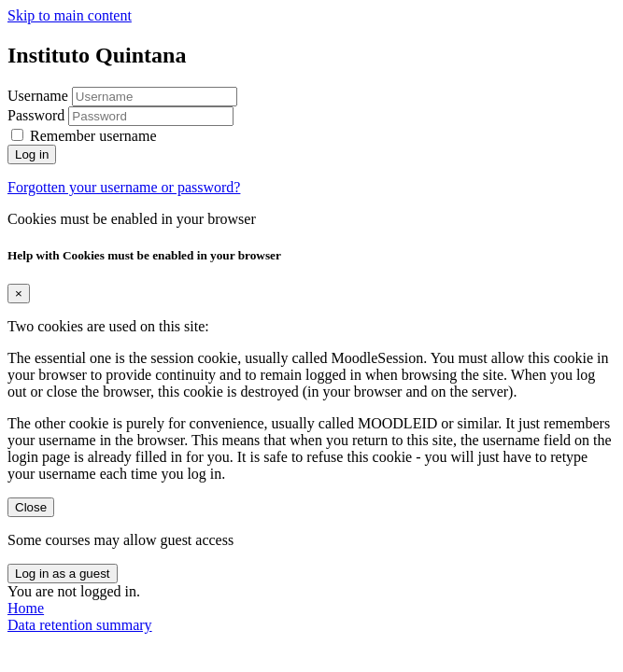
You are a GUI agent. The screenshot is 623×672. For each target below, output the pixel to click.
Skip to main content (70, 15)
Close (31, 507)
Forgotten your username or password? (124, 187)
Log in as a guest (63, 574)
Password (36, 115)
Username (40, 96)
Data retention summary (80, 625)
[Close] (19, 294)
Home (26, 608)
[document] (311, 383)
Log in (32, 154)
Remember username (93, 136)
